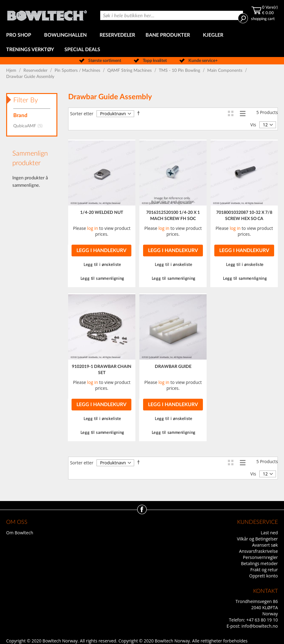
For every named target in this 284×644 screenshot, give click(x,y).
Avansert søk (265, 545)
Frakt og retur (264, 570)
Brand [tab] (20, 115)
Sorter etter (82, 114)
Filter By (26, 100)
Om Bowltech (20, 533)
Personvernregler (260, 557)
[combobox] (172, 15)
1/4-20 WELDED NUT (102, 213)
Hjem (12, 71)
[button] (102, 265)
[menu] (142, 43)
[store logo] (47, 14)
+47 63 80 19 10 (262, 620)
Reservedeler (36, 71)
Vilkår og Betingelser (257, 539)
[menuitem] (20, 35)
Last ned (269, 533)
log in (93, 228)
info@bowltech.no (260, 626)
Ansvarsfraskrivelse (258, 551)
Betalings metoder (259, 563)
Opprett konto (263, 576)
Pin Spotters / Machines (78, 71)
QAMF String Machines (130, 71)
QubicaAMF (30, 126)
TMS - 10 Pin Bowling (180, 71)
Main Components (225, 71)
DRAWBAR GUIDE (173, 367)
